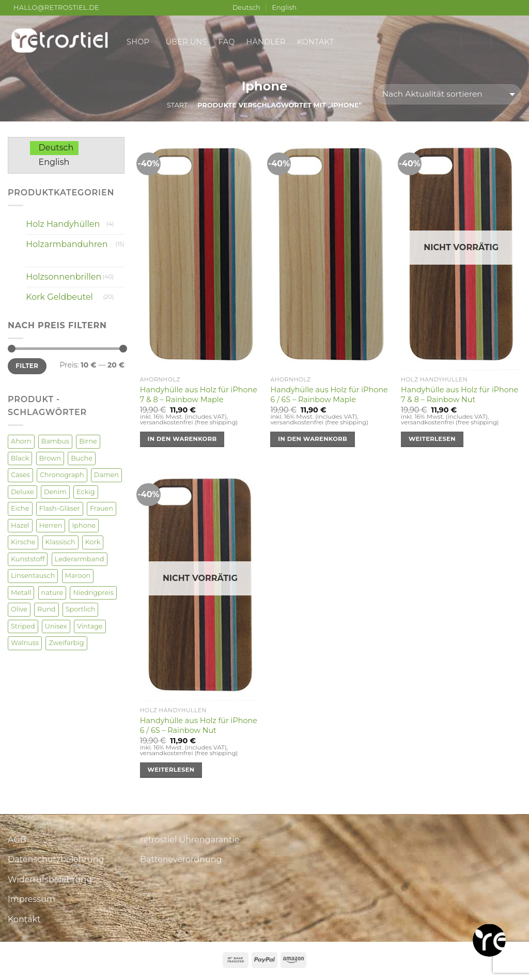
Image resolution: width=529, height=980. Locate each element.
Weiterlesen (432, 439)
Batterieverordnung (181, 859)
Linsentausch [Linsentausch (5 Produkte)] (33, 576)
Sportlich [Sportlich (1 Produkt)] (81, 609)
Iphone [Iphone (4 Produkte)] (84, 525)
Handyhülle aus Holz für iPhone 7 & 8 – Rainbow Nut (460, 395)
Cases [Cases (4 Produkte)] (20, 475)
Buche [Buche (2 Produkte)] (82, 458)
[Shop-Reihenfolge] (448, 94)
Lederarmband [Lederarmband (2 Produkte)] (80, 559)
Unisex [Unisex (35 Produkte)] (56, 626)
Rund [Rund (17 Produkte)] (46, 609)
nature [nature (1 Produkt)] (52, 593)
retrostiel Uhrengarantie (190, 840)
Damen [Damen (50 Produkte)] (106, 475)
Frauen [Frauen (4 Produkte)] (102, 508)
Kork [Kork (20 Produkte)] (93, 542)
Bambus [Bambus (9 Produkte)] (55, 441)
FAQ (227, 42)
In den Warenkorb (182, 439)
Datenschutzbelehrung (56, 859)
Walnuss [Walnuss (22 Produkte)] (25, 643)
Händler (266, 42)
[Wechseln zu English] (52, 162)
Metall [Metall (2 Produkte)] (21, 593)
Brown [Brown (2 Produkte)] (50, 458)
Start (177, 105)
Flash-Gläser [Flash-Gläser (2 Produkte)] (60, 508)
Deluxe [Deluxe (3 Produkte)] (22, 492)
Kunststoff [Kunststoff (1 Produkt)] (28, 559)
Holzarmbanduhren (67, 244)
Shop (140, 42)
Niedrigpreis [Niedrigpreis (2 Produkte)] (93, 593)
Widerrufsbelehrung (50, 879)
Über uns (186, 42)
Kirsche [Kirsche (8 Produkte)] (23, 542)
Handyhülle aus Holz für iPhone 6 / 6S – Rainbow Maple (329, 395)
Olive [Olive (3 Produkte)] (19, 609)
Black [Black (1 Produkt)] (20, 458)
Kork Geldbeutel (59, 297)
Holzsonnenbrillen (64, 277)
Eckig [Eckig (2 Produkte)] (85, 492)
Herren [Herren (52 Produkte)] (51, 525)
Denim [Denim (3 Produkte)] (55, 492)
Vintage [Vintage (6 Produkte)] (90, 626)
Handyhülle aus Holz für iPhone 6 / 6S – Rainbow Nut (199, 725)
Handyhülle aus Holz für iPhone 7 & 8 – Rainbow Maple (199, 395)
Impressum (32, 899)
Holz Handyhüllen (63, 224)
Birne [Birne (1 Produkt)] (88, 441)
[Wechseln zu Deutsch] (54, 148)
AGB (17, 840)
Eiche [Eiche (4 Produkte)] (20, 508)
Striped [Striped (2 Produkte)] (23, 626)
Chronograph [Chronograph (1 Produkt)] (62, 475)
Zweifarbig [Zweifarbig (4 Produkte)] (66, 643)
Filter (27, 366)
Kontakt (316, 42)
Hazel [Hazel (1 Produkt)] (20, 525)
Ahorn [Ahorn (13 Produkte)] (21, 441)
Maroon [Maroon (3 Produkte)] (78, 576)
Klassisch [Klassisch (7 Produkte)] (60, 542)
